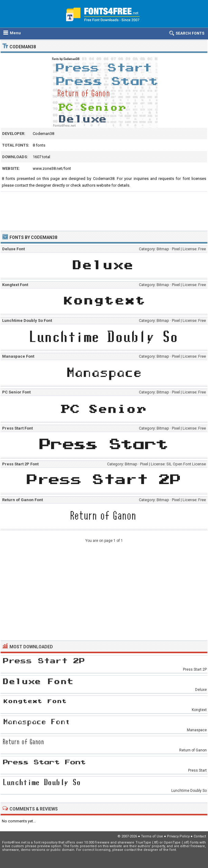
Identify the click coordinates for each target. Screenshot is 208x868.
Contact (200, 836)
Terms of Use (152, 836)
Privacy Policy (178, 836)
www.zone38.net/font (52, 168)
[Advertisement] (104, 208)
